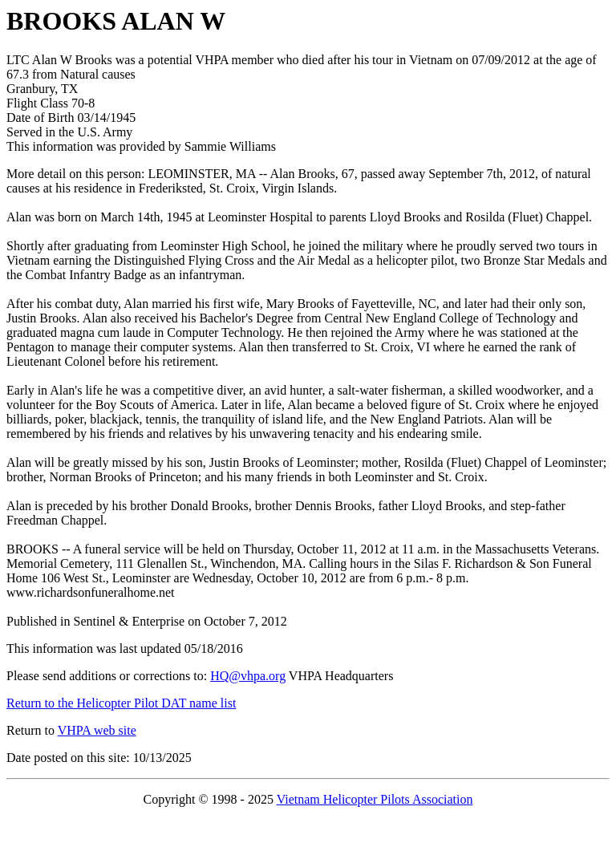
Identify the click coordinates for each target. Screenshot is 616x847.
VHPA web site (97, 730)
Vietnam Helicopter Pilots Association (375, 799)
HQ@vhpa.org (248, 676)
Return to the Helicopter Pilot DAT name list (121, 703)
